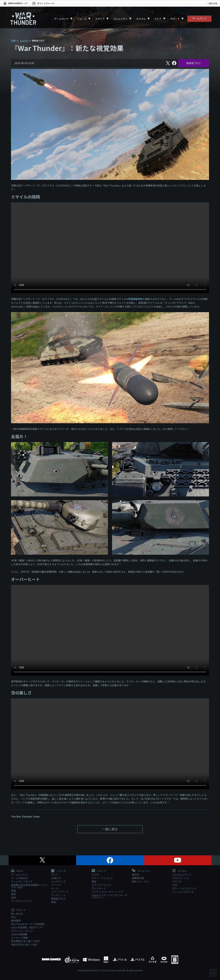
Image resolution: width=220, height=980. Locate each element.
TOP (13, 41)
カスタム (141, 19)
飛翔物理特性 (135, 299)
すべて (55, 875)
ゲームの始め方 (19, 878)
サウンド (177, 881)
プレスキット (99, 888)
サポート (175, 19)
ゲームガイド (61, 19)
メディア (100, 19)
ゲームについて (19, 875)
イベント (56, 885)
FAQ (13, 917)
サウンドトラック (101, 885)
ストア (158, 19)
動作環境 (16, 921)
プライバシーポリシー (23, 931)
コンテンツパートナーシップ (107, 892)
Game (17, 871)
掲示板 (135, 875)
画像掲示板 (138, 878)
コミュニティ (120, 19)
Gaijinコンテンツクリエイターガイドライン (109, 896)
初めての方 (213, 3)
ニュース (82, 19)
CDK (175, 885)
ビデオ (95, 875)
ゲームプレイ (199, 18)
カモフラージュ (181, 878)
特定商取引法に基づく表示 (25, 941)
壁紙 (94, 881)
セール (55, 888)
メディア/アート (60, 892)
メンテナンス (58, 881)
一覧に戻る (110, 829)
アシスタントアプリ (22, 901)
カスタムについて (182, 875)
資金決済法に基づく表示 (24, 945)
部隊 (13, 898)
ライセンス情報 (19, 938)
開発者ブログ (194, 63)
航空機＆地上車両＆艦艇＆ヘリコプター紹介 (29, 886)
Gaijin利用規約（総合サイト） (28, 927)
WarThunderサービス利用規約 (28, 924)
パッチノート (58, 895)
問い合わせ (17, 914)
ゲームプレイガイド (22, 881)
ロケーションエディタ (184, 888)
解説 (54, 902)
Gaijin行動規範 (19, 934)
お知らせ (56, 878)
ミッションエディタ (183, 892)
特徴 (13, 891)
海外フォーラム (140, 881)
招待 (13, 894)
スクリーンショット (102, 878)
